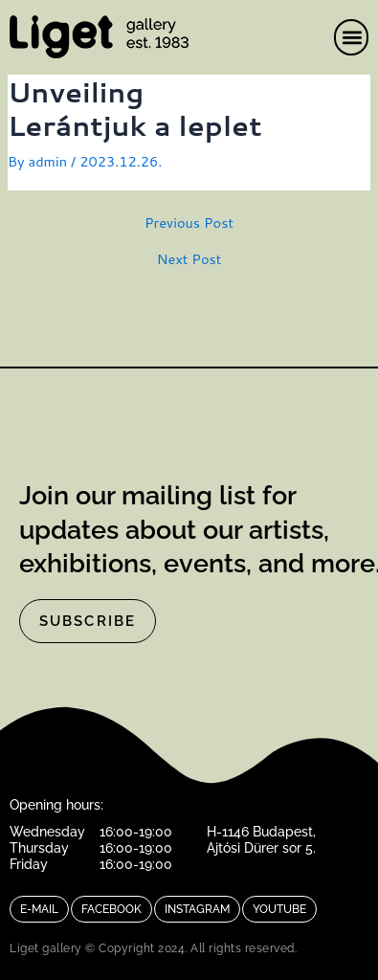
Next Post (189, 260)
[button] (352, 37)
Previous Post (189, 223)
